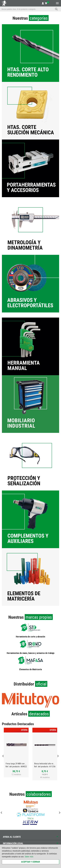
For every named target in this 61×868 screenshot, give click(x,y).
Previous (3, 756)
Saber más (29, 857)
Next (58, 756)
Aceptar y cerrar (30, 862)
